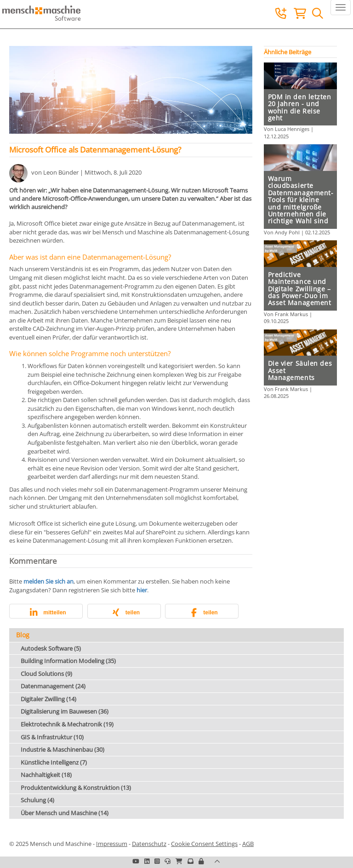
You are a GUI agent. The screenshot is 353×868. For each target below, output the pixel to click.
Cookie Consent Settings (204, 844)
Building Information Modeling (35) (68, 661)
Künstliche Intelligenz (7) (54, 762)
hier (142, 590)
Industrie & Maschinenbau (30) (63, 749)
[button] (46, 613)
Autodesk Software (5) (51, 648)
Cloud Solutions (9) (46, 674)
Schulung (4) (37, 800)
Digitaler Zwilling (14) (48, 699)
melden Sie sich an (48, 581)
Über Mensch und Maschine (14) (65, 813)
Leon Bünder (61, 172)
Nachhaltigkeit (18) (46, 775)
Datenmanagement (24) (53, 686)
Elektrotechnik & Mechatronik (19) (67, 724)
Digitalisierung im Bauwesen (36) (65, 711)
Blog (23, 635)
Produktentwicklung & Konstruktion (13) (76, 788)
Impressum (112, 844)
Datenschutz (149, 844)
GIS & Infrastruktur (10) (52, 737)
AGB (248, 844)
